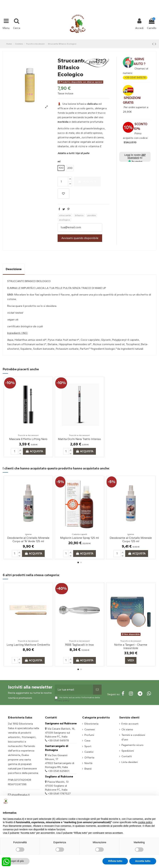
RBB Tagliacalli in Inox (79, 645)
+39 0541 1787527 (59, 794)
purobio (92, 215)
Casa (87, 741)
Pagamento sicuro (132, 745)
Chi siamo (127, 729)
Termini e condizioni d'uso (133, 737)
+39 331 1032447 (66, 2)
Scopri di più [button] (16, 861)
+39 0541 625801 (59, 771)
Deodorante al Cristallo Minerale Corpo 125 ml (131, 540)
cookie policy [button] (145, 822)
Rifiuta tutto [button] (115, 861)
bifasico (79, 215)
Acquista (87, 181)
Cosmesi (90, 729)
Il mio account (130, 724)
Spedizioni (128, 751)
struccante (65, 215)
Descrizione (14, 269)
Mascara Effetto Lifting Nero (28, 439)
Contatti (127, 756)
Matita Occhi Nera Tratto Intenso (79, 439)
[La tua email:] (74, 690)
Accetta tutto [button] (143, 861)
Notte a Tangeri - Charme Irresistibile (131, 646)
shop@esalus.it (94, 2)
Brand (88, 769)
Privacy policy (62, 700)
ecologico (65, 220)
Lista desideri (130, 762)
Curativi (89, 752)
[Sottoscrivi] (97, 690)
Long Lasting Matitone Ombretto (28, 645)
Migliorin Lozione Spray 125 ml (79, 538)
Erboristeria (91, 724)
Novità (88, 763)
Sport (88, 746)
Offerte (89, 758)
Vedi (131, 660)
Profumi (89, 735)
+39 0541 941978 (135, 77)
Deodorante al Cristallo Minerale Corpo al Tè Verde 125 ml (28, 540)
